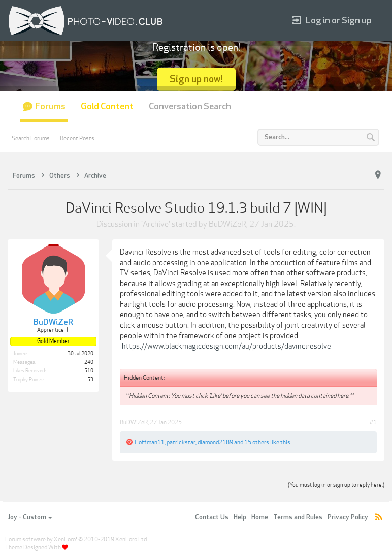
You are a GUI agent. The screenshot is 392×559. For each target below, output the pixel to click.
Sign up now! (196, 79)
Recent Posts (77, 138)
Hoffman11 (150, 442)
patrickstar (181, 442)
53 (90, 380)
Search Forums (31, 138)
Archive (156, 224)
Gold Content (107, 106)
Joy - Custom (30, 517)
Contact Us (212, 517)
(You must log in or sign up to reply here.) (336, 485)
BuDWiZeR (227, 224)
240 (89, 362)
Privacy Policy (348, 517)
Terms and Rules (298, 517)
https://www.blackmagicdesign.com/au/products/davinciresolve (226, 346)
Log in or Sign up (332, 21)
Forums (50, 106)
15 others (257, 442)
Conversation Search (190, 106)
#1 (373, 422)
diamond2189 (215, 442)
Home (260, 517)
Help (240, 517)
